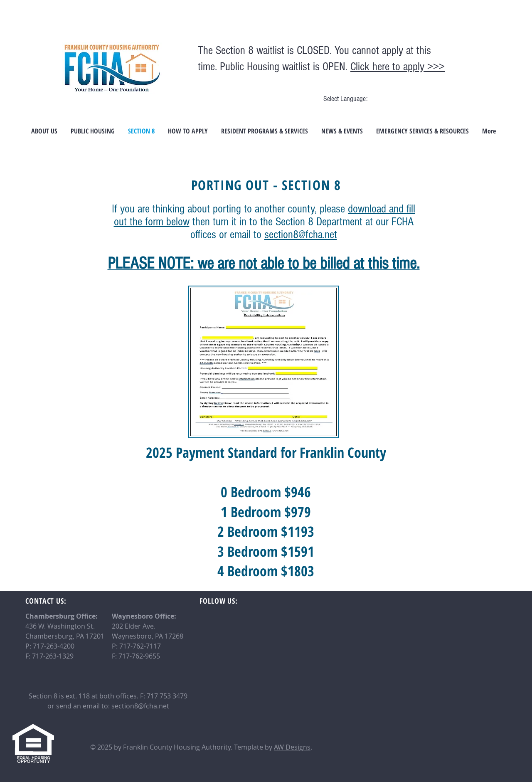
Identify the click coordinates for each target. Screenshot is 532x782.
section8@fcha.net (301, 235)
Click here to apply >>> (398, 67)
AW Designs (292, 747)
